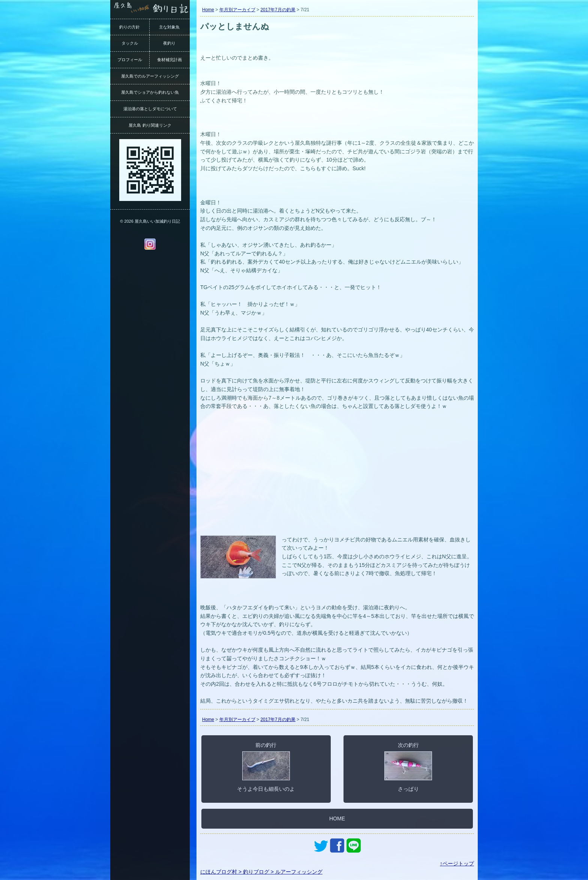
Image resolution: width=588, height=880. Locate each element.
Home (208, 10)
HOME (337, 819)
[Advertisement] (337, 477)
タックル (130, 43)
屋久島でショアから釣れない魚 (150, 92)
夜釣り (169, 43)
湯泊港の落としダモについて (150, 109)
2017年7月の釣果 (278, 10)
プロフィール (130, 60)
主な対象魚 (169, 27)
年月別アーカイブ (237, 10)
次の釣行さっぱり (408, 767)
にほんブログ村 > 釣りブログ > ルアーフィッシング (261, 872)
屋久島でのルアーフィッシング (150, 76)
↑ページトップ (457, 864)
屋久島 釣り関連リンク (150, 125)
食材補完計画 (169, 60)
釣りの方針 (130, 27)
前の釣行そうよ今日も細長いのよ (266, 767)
